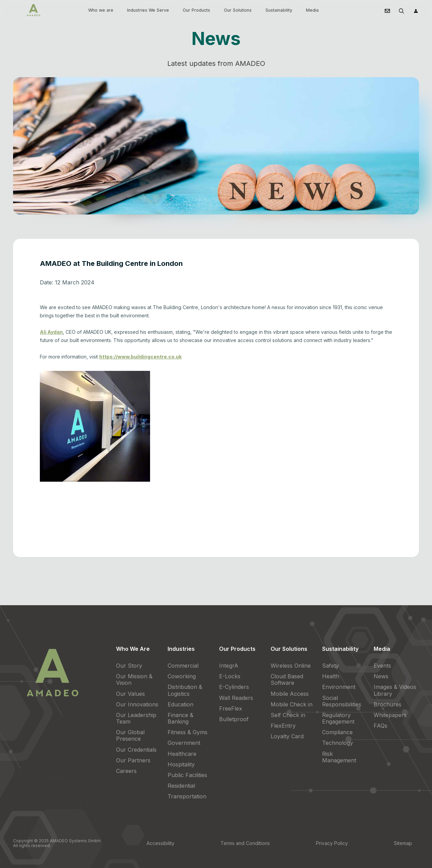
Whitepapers (390, 715)
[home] (33, 10)
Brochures (388, 704)
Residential (181, 786)
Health (331, 676)
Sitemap (403, 843)
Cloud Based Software (287, 679)
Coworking (182, 676)
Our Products (196, 10)
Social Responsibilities (342, 701)
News (381, 676)
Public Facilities (187, 775)
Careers (126, 771)
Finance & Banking (180, 718)
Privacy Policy (332, 843)
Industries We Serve (148, 10)
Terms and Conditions (245, 843)
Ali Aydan (51, 332)
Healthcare (182, 754)
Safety (331, 666)
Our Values (130, 694)
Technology (338, 743)
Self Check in (288, 715)
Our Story (129, 666)
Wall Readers (236, 698)
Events (382, 666)
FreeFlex (231, 708)
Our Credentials (136, 750)
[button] (101, 10)
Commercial (183, 666)
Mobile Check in (292, 704)
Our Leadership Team (136, 718)
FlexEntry (283, 726)
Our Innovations (137, 704)
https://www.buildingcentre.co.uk (140, 357)
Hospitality (181, 764)
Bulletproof (234, 719)
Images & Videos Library (395, 690)
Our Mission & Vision (134, 679)
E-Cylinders (234, 687)
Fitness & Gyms (187, 732)
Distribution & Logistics (185, 690)
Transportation (187, 796)
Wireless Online (291, 666)
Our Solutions (238, 10)
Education (180, 704)
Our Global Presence (130, 735)
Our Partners (133, 760)
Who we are (101, 10)
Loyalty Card (287, 736)
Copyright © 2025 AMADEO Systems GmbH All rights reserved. (57, 843)
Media (312, 10)
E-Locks (230, 676)
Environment (339, 687)
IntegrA (229, 666)
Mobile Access (290, 694)
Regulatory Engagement (338, 718)
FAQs (380, 726)
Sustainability (279, 10)
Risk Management (339, 757)
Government (184, 743)
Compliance (337, 732)
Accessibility (161, 843)
